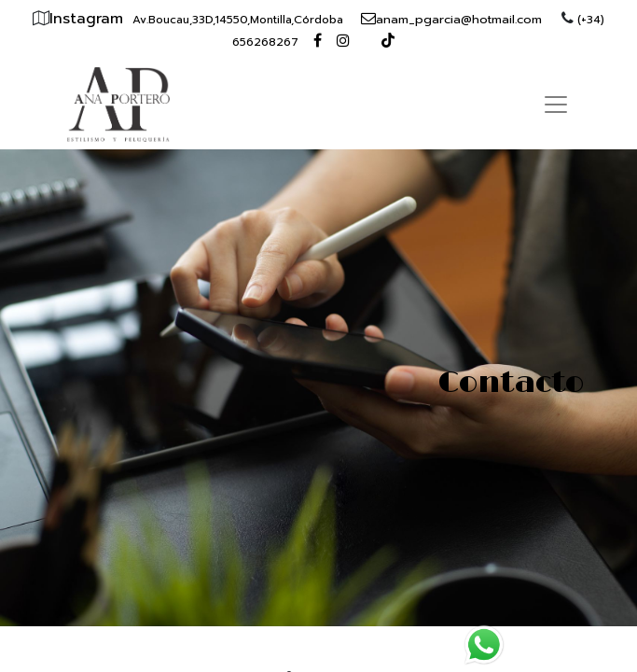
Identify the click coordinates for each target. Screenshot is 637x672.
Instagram (89, 19)
